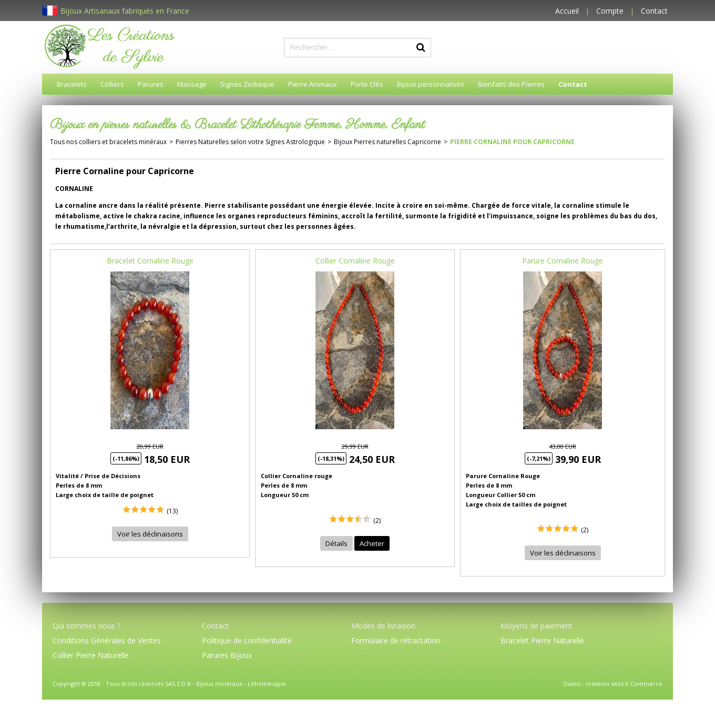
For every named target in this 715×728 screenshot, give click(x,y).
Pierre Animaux (313, 84)
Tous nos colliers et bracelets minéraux (108, 142)
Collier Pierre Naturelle (91, 655)
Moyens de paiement (537, 626)
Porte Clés (367, 84)
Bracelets (72, 84)
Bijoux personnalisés (431, 84)
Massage (192, 84)
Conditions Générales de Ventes (107, 640)
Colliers (112, 84)
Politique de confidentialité (247, 640)
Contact (654, 11)
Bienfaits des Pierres (511, 84)
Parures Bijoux (227, 655)
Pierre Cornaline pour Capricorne (512, 142)
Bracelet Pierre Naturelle (542, 640)
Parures (151, 84)
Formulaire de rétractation (396, 640)
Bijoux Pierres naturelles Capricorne (387, 142)
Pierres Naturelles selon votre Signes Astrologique (250, 142)
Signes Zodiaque (247, 84)
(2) (377, 520)
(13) (172, 511)
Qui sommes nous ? (86, 626)
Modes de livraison (383, 626)
